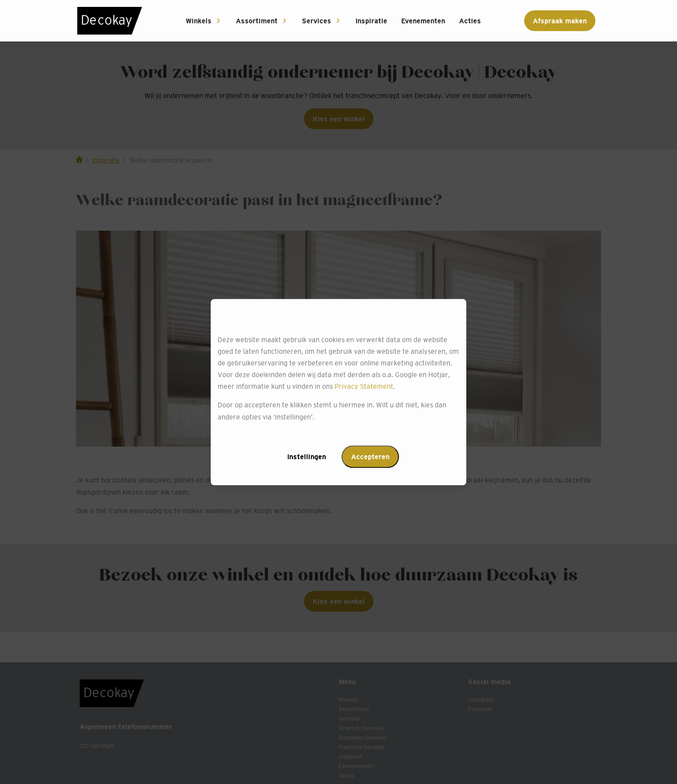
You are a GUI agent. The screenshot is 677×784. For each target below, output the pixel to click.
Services (316, 21)
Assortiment (257, 21)
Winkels (199, 21)
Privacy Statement (364, 387)
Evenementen (423, 21)
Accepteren (370, 457)
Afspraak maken (560, 21)
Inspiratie (371, 21)
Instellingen (307, 457)
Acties (470, 21)
